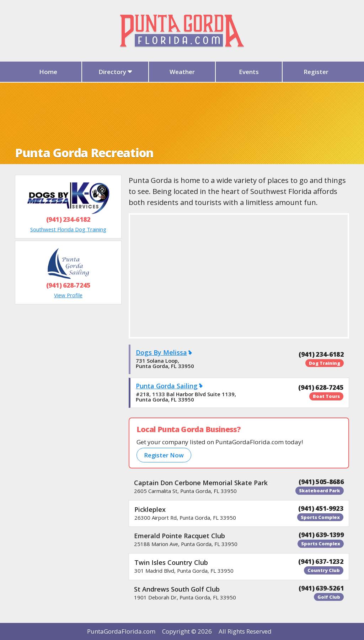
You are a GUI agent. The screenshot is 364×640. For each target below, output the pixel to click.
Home (48, 72)
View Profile (68, 295)
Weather (182, 72)
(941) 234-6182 (68, 219)
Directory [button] (115, 72)
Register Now (164, 455)
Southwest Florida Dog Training (68, 229)
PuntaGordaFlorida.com (121, 631)
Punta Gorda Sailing (167, 386)
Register (316, 72)
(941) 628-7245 (68, 285)
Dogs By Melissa (161, 352)
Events (249, 72)
